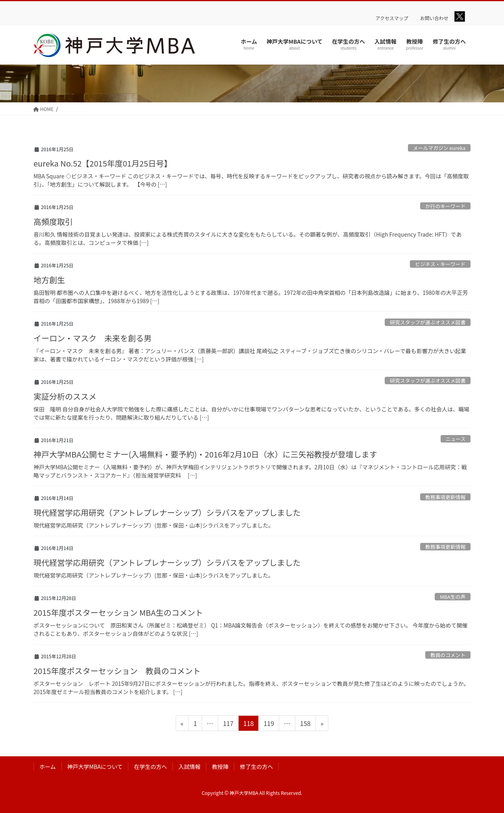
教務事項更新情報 (445, 497)
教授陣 (220, 767)
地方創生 (49, 280)
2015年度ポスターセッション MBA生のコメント (118, 612)
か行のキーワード (445, 206)
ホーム (48, 767)
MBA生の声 (453, 597)
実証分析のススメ (65, 396)
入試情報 (189, 767)
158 (305, 724)
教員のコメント (448, 655)
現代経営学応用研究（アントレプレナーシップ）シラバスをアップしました (167, 512)
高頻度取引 (53, 221)
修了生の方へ (256, 767)
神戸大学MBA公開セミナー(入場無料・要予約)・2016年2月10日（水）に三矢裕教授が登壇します (205, 454)
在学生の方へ (150, 767)
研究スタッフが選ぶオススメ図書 (428, 322)
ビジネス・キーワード (440, 264)
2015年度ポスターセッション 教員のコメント (117, 671)
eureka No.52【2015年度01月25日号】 (103, 163)
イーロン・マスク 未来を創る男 (93, 338)
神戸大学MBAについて (95, 767)
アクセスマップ (392, 18)
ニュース (456, 439)
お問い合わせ (434, 18)
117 (228, 724)
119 (269, 724)
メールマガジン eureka (439, 148)
